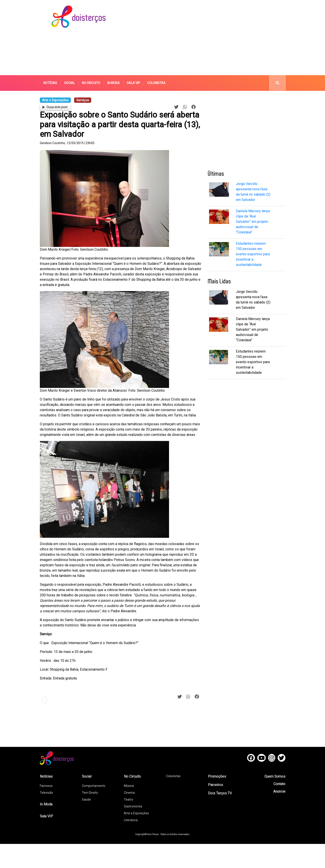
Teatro (129, 799)
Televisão (46, 793)
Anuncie (279, 791)
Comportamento (94, 786)
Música (129, 786)
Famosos (46, 786)
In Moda (113, 83)
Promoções (217, 776)
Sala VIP (133, 83)
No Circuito (91, 83)
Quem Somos (275, 776)
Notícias (50, 83)
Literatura (131, 820)
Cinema (129, 793)
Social (69, 83)
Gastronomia (133, 806)
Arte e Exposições (136, 813)
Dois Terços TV (220, 793)
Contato (279, 784)
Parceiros (215, 785)
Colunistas (156, 83)
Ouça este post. (55, 107)
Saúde (86, 799)
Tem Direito (90, 793)
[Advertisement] (196, 38)
